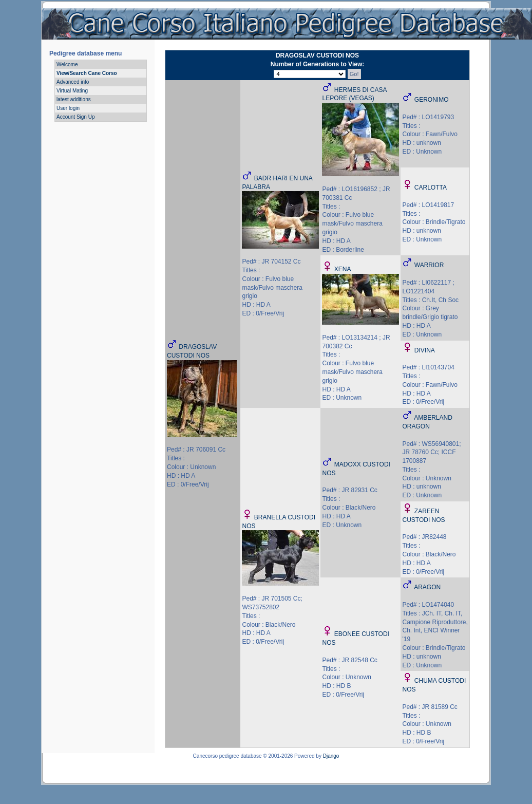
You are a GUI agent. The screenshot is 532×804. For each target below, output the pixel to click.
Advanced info (73, 82)
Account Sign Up (76, 117)
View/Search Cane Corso (87, 73)
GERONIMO (432, 100)
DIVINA (425, 350)
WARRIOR (429, 265)
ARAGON (427, 587)
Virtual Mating (72, 91)
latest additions (74, 99)
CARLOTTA (431, 188)
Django (331, 756)
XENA (343, 269)
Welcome (67, 64)
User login (68, 108)
